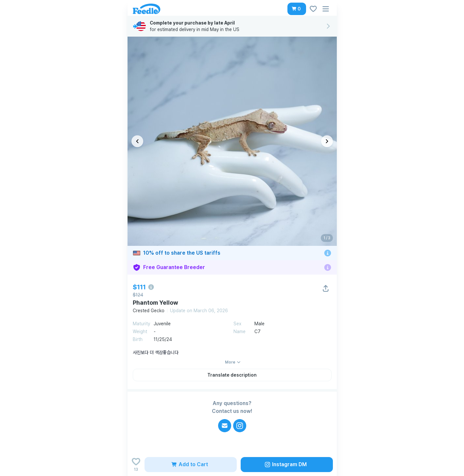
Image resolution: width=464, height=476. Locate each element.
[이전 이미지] (137, 141)
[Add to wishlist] (136, 465)
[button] (297, 9)
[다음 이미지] (327, 141)
